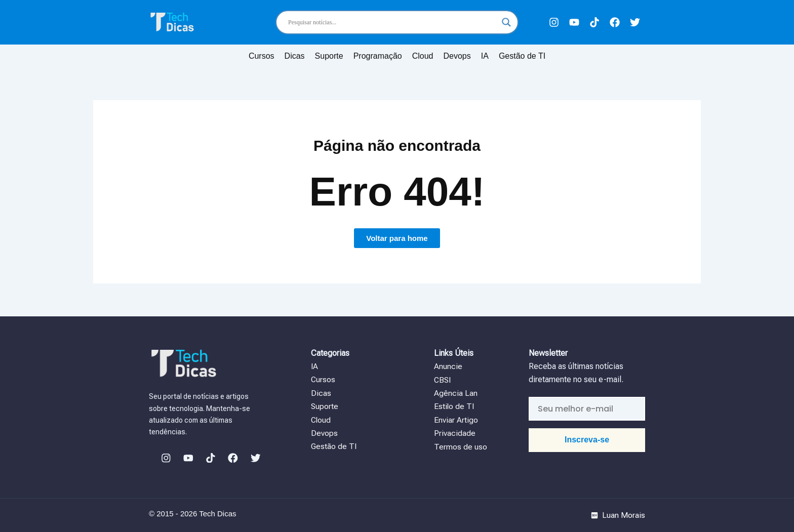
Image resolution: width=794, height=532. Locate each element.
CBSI (443, 379)
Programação (378, 56)
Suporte (329, 56)
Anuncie (449, 366)
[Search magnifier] (506, 22)
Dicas (295, 56)
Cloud (423, 56)
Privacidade (455, 433)
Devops (457, 56)
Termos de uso (461, 446)
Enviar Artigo (456, 419)
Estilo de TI (454, 406)
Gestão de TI (522, 56)
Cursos (262, 56)
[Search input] (392, 22)
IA (485, 56)
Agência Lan (457, 393)
